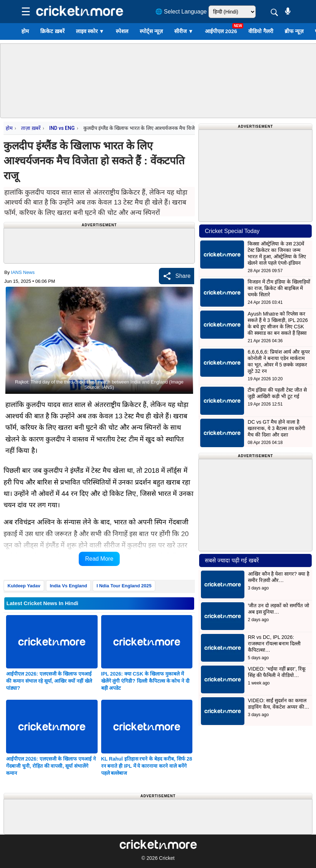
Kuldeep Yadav (24, 586)
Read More (99, 559)
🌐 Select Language (181, 12)
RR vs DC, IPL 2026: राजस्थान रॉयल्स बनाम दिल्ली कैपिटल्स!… (274, 644)
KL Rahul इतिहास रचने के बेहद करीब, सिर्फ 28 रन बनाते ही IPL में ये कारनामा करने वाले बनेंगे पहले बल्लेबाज (147, 766)
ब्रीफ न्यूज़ (294, 31)
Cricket (167, 858)
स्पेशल (122, 31)
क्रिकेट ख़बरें (52, 31)
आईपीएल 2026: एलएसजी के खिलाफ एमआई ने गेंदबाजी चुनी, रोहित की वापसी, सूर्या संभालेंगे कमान (51, 766)
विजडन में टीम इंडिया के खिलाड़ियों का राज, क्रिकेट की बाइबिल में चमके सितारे (279, 288)
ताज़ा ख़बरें (31, 128)
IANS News (23, 272)
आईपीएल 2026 (221, 31)
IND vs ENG (62, 128)
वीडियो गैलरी (261, 31)
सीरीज (184, 31)
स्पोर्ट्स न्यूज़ (151, 31)
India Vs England (69, 586)
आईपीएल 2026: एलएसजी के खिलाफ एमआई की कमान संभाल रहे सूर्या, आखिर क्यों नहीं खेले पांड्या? (49, 681)
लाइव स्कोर (90, 31)
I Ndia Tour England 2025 (124, 586)
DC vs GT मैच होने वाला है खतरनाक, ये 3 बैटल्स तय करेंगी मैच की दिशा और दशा (276, 428)
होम (25, 31)
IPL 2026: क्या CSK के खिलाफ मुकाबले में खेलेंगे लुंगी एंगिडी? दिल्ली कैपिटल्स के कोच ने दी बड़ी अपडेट (146, 681)
